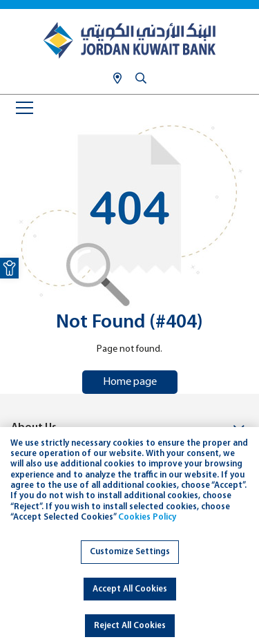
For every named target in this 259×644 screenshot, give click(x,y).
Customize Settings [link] (130, 552)
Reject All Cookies (130, 626)
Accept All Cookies (130, 589)
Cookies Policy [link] (147, 517)
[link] (9, 268)
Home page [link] (130, 382)
